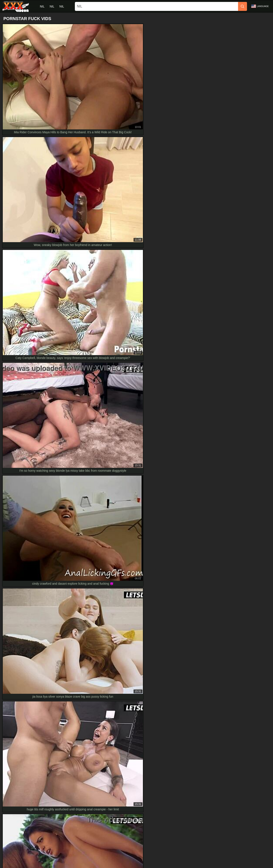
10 (179, 421)
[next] (190, 421)
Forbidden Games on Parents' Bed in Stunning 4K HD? (42, 695)
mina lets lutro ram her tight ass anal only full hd (37, 676)
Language (260, 6)
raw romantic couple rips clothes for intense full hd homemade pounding (53, 647)
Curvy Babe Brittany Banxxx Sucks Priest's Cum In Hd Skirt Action (49, 628)
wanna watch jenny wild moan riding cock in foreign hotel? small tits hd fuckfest (58, 685)
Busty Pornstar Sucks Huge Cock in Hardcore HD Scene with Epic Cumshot (56, 666)
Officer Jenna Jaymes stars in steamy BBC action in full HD (45, 619)
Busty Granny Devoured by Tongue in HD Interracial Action (44, 638)
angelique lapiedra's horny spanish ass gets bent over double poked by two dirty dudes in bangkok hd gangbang (79, 657)
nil (42, 6)
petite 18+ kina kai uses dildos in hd (29, 705)
